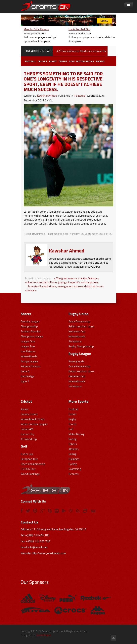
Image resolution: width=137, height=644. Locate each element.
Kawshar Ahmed (47, 96)
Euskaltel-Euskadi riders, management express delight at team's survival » (65, 288)
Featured (80, 96)
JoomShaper (44, 635)
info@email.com (38, 547)
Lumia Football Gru (79, 29)
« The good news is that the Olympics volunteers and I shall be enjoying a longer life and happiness (62, 280)
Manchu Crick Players (36, 29)
